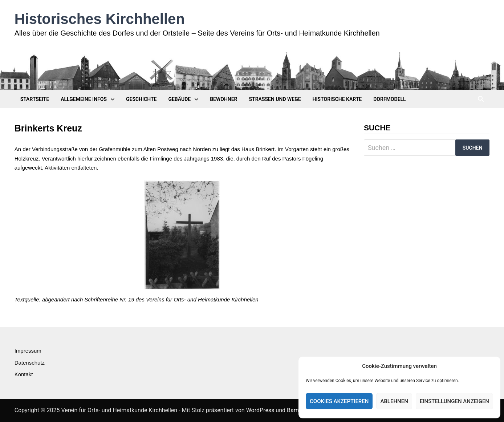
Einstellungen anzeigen (454, 401)
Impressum (28, 351)
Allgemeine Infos (84, 99)
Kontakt (24, 374)
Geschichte (141, 99)
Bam (293, 410)
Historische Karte (337, 99)
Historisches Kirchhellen (100, 19)
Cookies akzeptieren (339, 401)
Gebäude (179, 99)
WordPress (260, 410)
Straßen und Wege (275, 99)
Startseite (35, 99)
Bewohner (223, 99)
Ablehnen (394, 401)
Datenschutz (30, 363)
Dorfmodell (389, 99)
